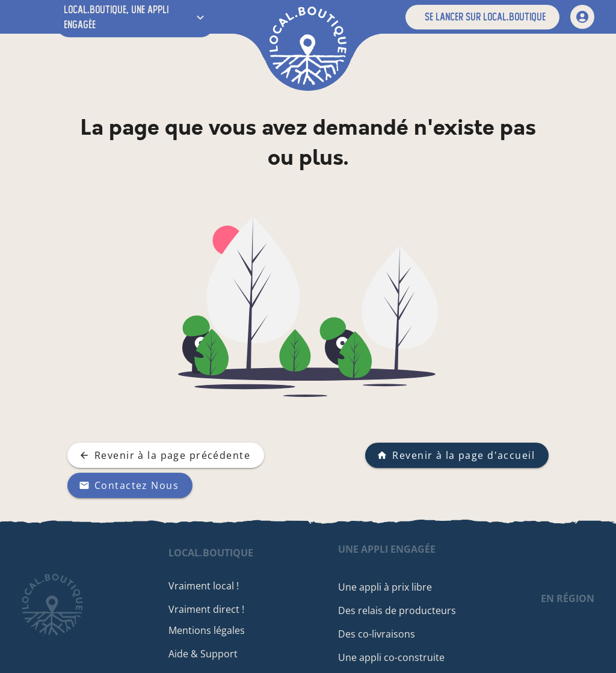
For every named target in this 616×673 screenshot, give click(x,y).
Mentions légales (217, 630)
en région (568, 598)
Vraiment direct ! (217, 609)
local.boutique (221, 553)
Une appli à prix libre (390, 587)
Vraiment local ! (214, 586)
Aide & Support (213, 654)
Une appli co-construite (396, 657)
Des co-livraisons (381, 634)
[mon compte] (582, 17)
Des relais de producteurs (402, 610)
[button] (482, 17)
